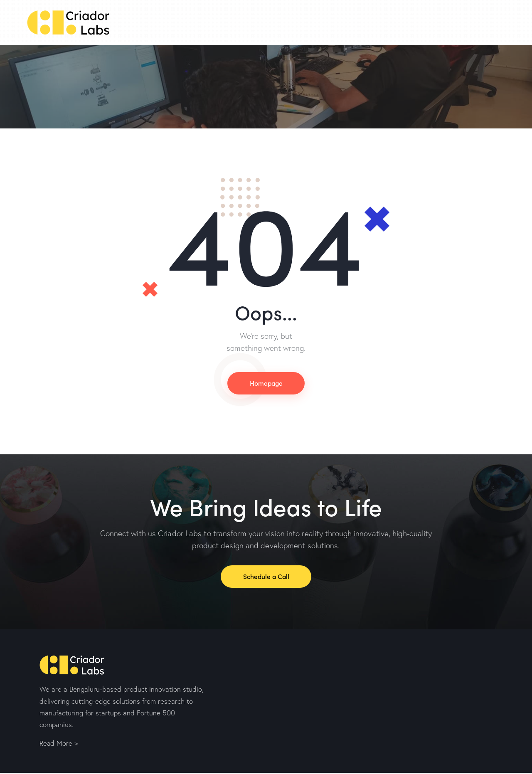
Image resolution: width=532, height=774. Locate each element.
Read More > (59, 745)
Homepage (266, 383)
